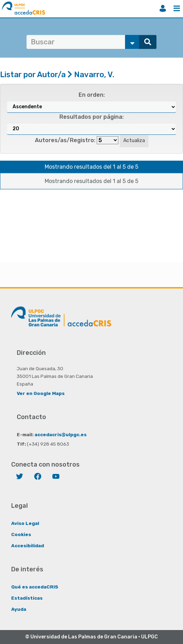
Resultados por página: (91, 117)
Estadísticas (27, 598)
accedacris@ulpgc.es (61, 434)
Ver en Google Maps (41, 393)
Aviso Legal (25, 523)
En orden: (92, 95)
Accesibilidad (28, 546)
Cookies (21, 534)
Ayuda (19, 609)
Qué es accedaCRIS (35, 587)
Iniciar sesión (163, 8)
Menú (177, 8)
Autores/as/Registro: (65, 140)
